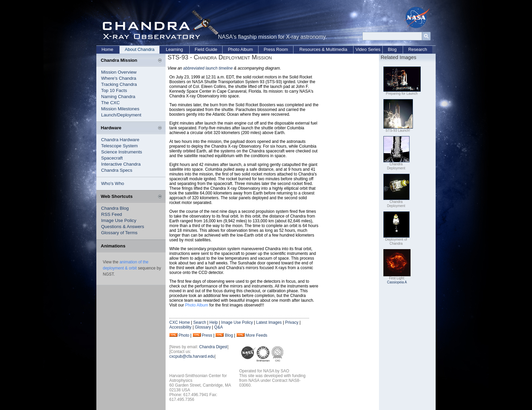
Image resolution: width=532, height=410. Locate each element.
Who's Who (113, 183)
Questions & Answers (123, 227)
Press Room (276, 49)
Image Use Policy (119, 220)
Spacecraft (112, 158)
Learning (175, 49)
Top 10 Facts (114, 90)
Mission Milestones (120, 109)
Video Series (368, 49)
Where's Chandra (119, 78)
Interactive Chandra (121, 164)
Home (107, 49)
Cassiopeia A (397, 282)
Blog (392, 49)
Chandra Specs (117, 170)
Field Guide (206, 49)
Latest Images (269, 322)
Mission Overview (119, 72)
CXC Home (180, 322)
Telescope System (119, 146)
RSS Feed (112, 214)
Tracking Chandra (119, 84)
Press (207, 335)
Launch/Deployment (121, 115)
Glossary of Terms (119, 233)
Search (199, 322)
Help (214, 322)
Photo (184, 335)
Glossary (203, 327)
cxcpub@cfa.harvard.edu (192, 356)
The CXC (110, 103)
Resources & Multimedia (324, 49)
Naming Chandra (118, 97)
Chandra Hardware (120, 140)
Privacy (292, 322)
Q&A (218, 327)
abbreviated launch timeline (208, 68)
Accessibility (180, 327)
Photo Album (241, 49)
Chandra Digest (213, 347)
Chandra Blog (115, 208)
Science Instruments (122, 152)
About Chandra (140, 49)
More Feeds (256, 335)
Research (418, 49)
